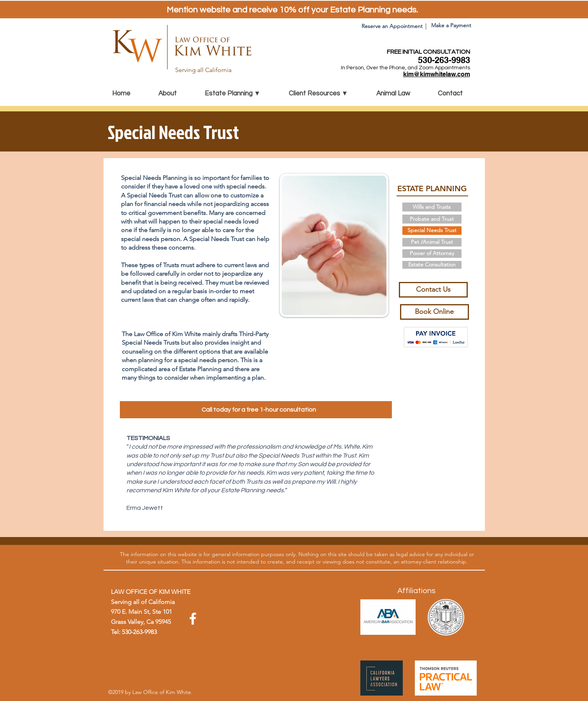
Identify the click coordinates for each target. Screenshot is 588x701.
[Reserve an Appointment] (392, 26)
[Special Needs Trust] (432, 231)
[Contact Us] (433, 290)
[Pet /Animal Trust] (432, 242)
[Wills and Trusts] (432, 207)
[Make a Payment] (451, 26)
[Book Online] (434, 312)
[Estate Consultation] (432, 265)
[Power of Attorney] (432, 254)
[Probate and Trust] (432, 219)
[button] (241, 93)
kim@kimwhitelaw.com (437, 74)
